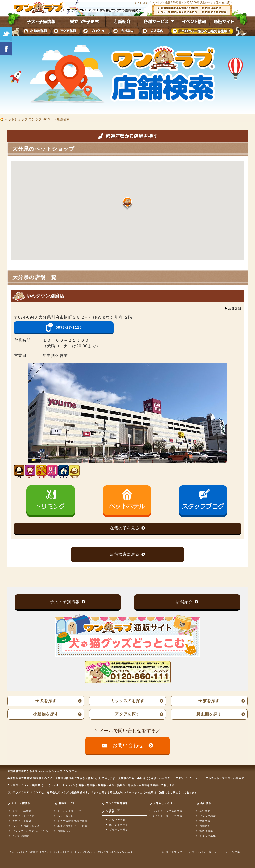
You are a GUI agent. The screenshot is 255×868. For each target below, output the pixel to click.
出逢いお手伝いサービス (72, 826)
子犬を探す (46, 701)
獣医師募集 (206, 831)
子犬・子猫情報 (65, 602)
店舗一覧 (115, 810)
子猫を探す (209, 701)
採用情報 (205, 821)
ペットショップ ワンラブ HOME (29, 119)
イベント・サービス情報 (167, 816)
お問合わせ (64, 831)
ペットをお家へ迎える (26, 826)
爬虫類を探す (209, 714)
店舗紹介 (184, 602)
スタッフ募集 (208, 836)
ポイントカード (119, 825)
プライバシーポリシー (206, 852)
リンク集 (235, 852)
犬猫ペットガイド (23, 816)
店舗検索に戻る (125, 554)
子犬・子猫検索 (22, 811)
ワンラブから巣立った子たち (30, 831)
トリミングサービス (70, 811)
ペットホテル (65, 816)
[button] (127, 204)
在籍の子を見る (125, 528)
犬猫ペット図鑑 (22, 821)
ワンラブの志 (208, 816)
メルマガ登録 (117, 820)
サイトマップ (174, 852)
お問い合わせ (128, 745)
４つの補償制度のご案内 (72, 821)
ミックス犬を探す (127, 701)
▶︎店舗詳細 (233, 308)
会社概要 (205, 811)
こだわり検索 (21, 836)
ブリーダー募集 (119, 830)
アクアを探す (127, 714)
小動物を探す (46, 714)
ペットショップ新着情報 (167, 811)
